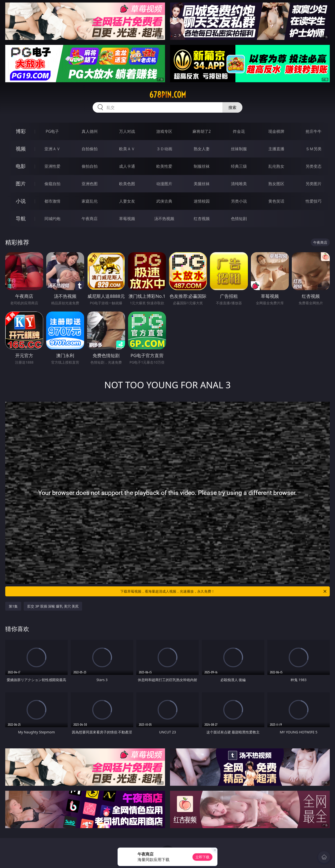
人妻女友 (127, 201)
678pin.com (168, 95)
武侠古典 (164, 201)
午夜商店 (90, 219)
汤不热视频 (164, 219)
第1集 (13, 606)
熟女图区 (276, 184)
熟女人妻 (202, 149)
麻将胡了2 (202, 131)
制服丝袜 (202, 166)
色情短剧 (239, 219)
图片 (21, 184)
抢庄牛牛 (314, 131)
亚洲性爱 (52, 166)
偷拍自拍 (90, 166)
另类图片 (314, 184)
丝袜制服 (239, 149)
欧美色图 (127, 184)
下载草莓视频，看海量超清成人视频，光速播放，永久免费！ (224, 591)
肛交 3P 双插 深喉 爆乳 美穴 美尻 (53, 606)
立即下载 (202, 857)
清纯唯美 (239, 184)
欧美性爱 (164, 166)
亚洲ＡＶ (52, 149)
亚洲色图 (90, 184)
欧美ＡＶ (127, 149)
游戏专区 (164, 131)
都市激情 (52, 201)
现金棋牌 (276, 131)
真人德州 (90, 131)
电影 (21, 166)
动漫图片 (164, 184)
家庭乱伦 (90, 201)
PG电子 (52, 131)
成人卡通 (127, 166)
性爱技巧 (314, 201)
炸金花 (239, 131)
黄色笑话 (276, 201)
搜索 (232, 107)
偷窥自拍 (52, 184)
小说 (21, 201)
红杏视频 (202, 219)
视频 (21, 149)
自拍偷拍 (90, 149)
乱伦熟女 (276, 166)
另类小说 (239, 201)
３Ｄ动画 (164, 149)
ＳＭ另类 (314, 149)
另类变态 (314, 166)
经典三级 (239, 166)
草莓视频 (127, 219)
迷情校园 (202, 201)
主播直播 (276, 149)
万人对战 (127, 131)
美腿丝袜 (202, 184)
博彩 (21, 131)
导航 (21, 218)
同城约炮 (52, 219)
